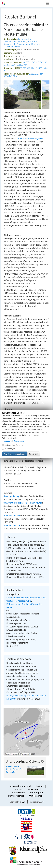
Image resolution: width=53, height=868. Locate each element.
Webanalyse (9, 449)
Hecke (17, 46)
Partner (40, 786)
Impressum (33, 789)
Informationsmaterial (20, 786)
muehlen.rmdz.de (12, 516)
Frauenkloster (25, 39)
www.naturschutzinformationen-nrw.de (23, 503)
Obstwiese (32, 42)
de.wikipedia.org (11, 496)
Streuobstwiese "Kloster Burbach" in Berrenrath (14, 769)
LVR (24, 802)
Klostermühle (10, 44)
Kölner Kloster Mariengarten (29, 138)
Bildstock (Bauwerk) (31, 604)
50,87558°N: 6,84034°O (16, 65)
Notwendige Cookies (12, 445)
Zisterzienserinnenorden (15, 42)
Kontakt (19, 789)
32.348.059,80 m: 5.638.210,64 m (26, 69)
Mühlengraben (24, 44)
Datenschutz (19, 793)
